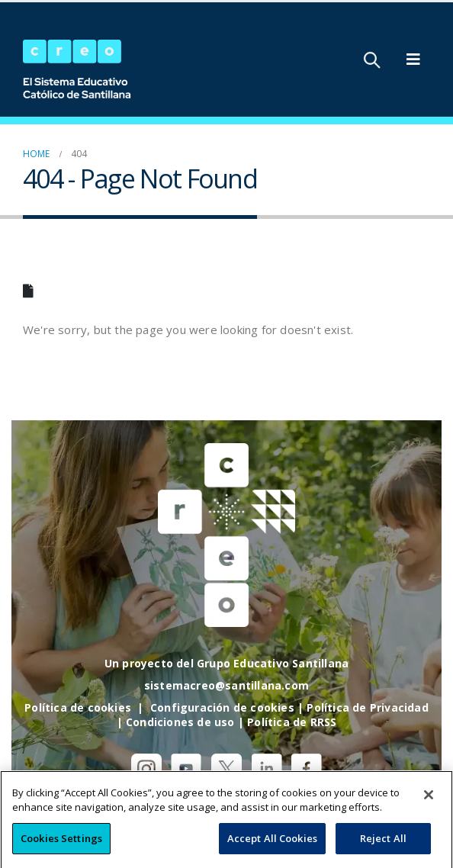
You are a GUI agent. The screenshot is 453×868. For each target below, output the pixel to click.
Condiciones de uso (180, 722)
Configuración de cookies (222, 707)
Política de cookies (78, 707)
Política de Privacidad (367, 707)
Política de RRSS (292, 722)
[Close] (429, 809)
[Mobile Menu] (413, 59)
